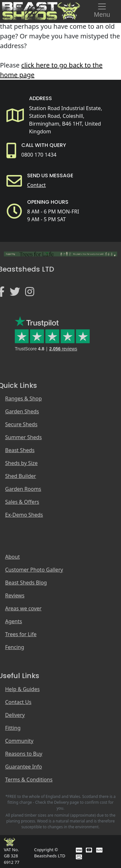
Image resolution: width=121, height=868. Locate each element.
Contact (36, 185)
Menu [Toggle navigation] (102, 10)
